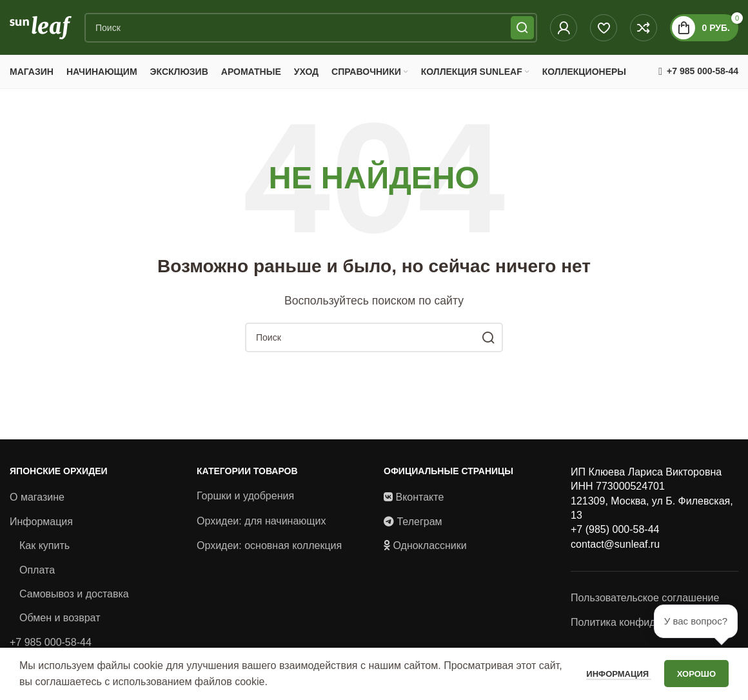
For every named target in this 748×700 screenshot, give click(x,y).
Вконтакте (419, 500)
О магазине (37, 500)
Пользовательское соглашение (645, 601)
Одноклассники (429, 549)
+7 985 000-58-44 (51, 645)
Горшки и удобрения (245, 499)
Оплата (37, 573)
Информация (41, 524)
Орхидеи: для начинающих (261, 524)
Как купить (44, 549)
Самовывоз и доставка (74, 597)
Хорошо (696, 674)
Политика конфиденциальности (647, 625)
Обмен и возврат (60, 621)
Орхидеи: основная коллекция (269, 549)
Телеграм (419, 524)
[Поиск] (311, 29)
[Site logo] (41, 28)
